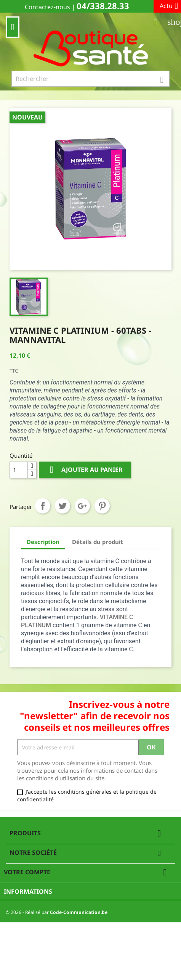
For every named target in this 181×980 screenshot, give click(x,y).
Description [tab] (43, 542)
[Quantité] (19, 470)
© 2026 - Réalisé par (57, 912)
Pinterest (102, 506)
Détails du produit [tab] (98, 542)
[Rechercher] (90, 79)
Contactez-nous (47, 7)
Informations (28, 891)
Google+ (82, 506)
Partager (43, 506)
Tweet (62, 506)
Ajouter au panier (85, 470)
